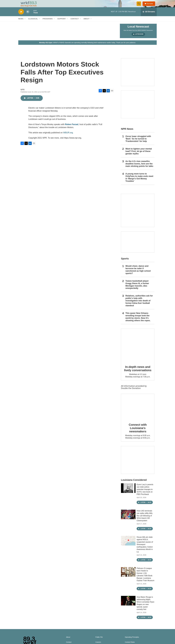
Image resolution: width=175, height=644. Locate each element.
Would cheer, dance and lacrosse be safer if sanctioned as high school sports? (138, 274)
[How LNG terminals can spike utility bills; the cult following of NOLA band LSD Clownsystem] (128, 519)
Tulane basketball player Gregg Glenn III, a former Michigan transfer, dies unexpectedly (137, 289)
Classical (33, 23)
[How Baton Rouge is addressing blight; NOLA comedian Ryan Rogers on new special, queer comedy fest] (128, 605)
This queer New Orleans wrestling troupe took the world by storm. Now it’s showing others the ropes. (138, 321)
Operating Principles (132, 642)
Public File (99, 642)
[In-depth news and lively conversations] (138, 350)
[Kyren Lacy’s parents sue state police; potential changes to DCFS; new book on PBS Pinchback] (128, 493)
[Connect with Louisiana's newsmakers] (138, 411)
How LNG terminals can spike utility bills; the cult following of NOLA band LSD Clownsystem (145, 520)
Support (62, 23)
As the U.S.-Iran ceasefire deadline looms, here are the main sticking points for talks (139, 168)
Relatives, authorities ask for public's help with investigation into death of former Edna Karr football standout (139, 305)
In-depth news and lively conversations (138, 373)
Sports (125, 263)
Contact (75, 23)
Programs (48, 23)
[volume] (28, 16)
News (21, 23)
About (87, 23)
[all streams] (149, 16)
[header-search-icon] (140, 6)
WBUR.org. (68, 137)
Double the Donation (131, 393)
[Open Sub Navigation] (25, 23)
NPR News (127, 133)
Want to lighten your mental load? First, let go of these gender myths (139, 156)
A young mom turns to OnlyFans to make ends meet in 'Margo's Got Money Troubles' (139, 182)
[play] (21, 16)
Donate (151, 6)
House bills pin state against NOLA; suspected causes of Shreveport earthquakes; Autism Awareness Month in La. (145, 549)
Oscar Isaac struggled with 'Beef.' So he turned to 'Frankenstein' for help (138, 143)
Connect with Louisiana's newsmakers (138, 432)
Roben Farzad (72, 129)
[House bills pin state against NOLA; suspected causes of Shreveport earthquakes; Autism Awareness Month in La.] (128, 545)
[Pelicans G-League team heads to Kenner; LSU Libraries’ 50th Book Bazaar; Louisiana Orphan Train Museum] (128, 576)
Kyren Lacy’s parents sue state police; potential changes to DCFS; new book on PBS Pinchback (145, 494)
